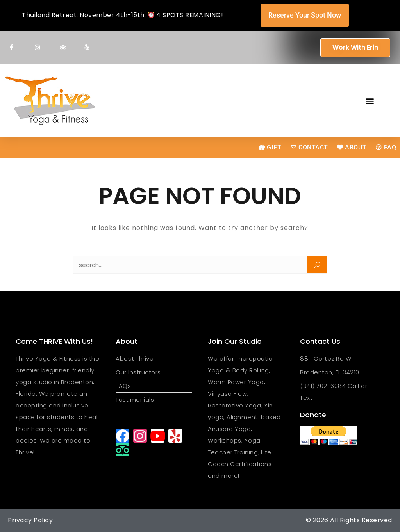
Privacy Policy (30, 520)
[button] (370, 101)
